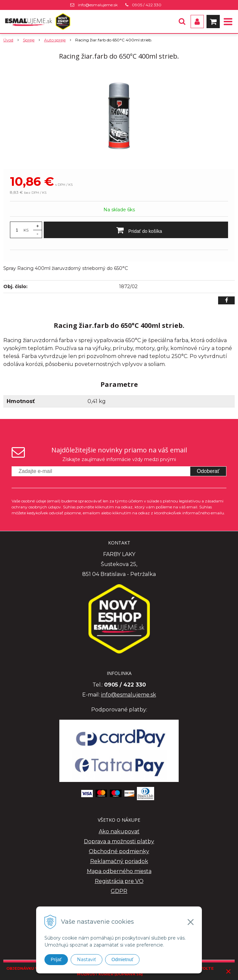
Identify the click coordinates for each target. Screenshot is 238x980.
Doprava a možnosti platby (119, 841)
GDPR (119, 891)
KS (26, 230)
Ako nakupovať (119, 831)
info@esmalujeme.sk (98, 5)
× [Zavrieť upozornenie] (228, 971)
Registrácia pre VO (119, 881)
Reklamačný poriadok (119, 861)
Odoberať (208, 471)
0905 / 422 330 (147, 5)
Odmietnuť (122, 959)
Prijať (56, 959)
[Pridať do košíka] (136, 230)
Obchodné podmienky (119, 851)
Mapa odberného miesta (119, 871)
